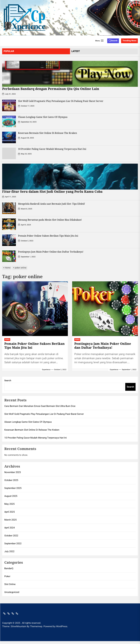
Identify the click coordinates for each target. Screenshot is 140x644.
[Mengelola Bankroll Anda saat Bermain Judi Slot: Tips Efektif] (9, 208)
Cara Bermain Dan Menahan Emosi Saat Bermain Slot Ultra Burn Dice (40, 406)
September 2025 (13, 488)
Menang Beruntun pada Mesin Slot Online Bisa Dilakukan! (50, 220)
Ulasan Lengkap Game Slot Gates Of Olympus (43, 117)
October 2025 (11, 480)
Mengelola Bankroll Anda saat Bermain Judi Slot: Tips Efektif (51, 204)
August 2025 (11, 496)
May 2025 (9, 504)
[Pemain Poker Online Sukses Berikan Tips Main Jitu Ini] (9, 240)
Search (8, 380)
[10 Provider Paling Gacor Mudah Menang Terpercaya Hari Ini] (9, 153)
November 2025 (13, 472)
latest (76, 51)
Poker (7, 339)
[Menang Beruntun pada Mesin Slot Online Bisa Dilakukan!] (9, 224)
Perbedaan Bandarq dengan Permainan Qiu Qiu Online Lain (51, 89)
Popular (9, 51)
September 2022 (13, 544)
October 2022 (11, 536)
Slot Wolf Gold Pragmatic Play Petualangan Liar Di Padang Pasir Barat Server (61, 101)
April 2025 (10, 512)
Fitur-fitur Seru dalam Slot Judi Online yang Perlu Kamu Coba (52, 191)
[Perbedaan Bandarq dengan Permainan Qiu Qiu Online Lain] (70, 74)
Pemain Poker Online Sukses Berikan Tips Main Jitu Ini (48, 236)
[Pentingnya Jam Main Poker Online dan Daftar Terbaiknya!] (9, 256)
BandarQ (9, 568)
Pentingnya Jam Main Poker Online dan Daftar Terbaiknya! (51, 252)
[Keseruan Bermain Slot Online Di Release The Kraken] (9, 137)
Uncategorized (12, 592)
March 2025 (10, 520)
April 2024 (10, 528)
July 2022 (9, 551)
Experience (46, 370)
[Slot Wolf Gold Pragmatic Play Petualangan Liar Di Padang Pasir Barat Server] (9, 105)
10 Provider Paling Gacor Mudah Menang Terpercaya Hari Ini (52, 149)
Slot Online (10, 584)
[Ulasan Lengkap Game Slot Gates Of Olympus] (9, 121)
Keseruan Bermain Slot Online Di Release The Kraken (47, 133)
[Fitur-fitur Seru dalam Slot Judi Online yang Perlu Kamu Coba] (70, 177)
